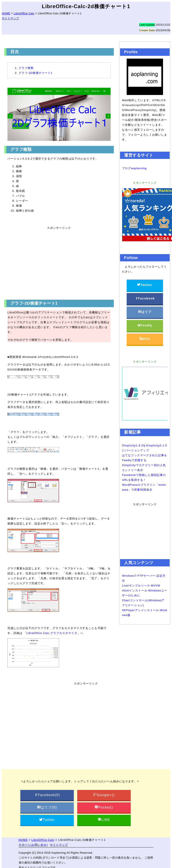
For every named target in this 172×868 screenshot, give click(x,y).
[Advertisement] (58, 263)
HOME (23, 840)
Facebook (145, 298)
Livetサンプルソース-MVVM (141, 586)
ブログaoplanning (134, 168)
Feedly (145, 325)
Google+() (104, 795)
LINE (104, 820)
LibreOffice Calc (43, 840)
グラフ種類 (26, 68)
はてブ (145, 312)
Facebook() (47, 795)
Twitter (145, 285)
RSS (145, 339)
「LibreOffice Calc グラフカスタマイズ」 (52, 633)
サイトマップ (10, 18)
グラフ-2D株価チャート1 (36, 73)
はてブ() (47, 807)
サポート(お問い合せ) (33, 845)
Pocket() (104, 807)
